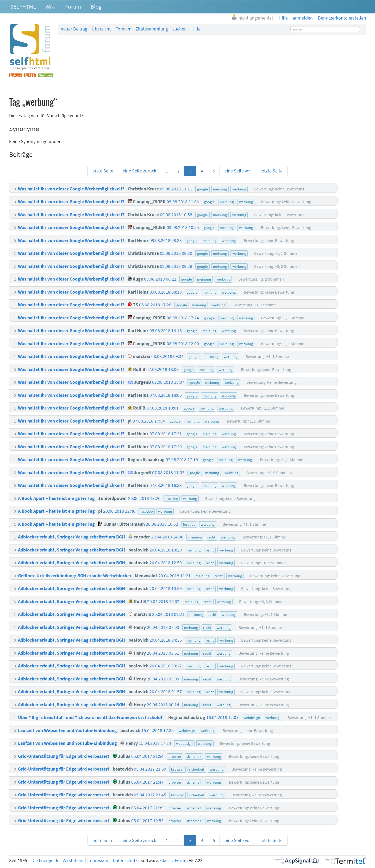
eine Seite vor (238, 171)
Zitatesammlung (152, 29)
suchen (180, 29)
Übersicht (101, 29)
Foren (121, 29)
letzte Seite (271, 171)
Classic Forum (174, 860)
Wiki (51, 7)
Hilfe (196, 29)
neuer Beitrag (74, 29)
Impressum (98, 860)
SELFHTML (23, 7)
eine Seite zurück (139, 171)
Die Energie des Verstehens (58, 860)
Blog (96, 7)
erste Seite (103, 171)
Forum (73, 7)
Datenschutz (125, 860)
